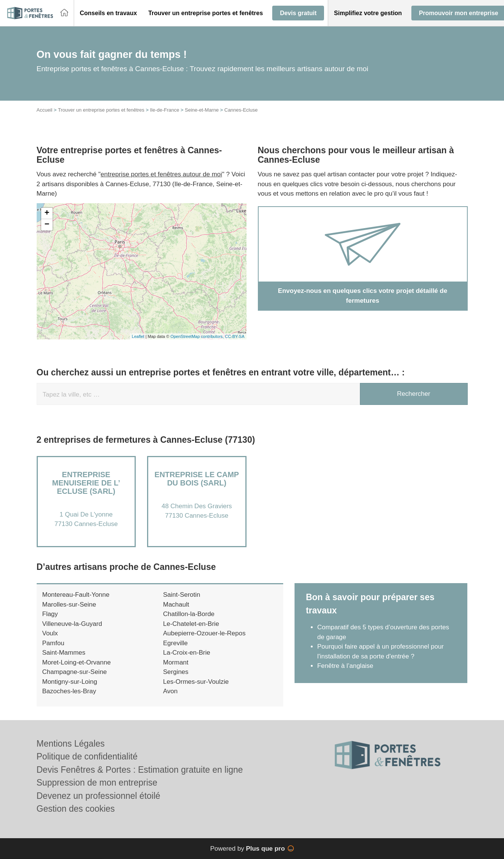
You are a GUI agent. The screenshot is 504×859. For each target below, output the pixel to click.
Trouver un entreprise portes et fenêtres (101, 110)
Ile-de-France (165, 110)
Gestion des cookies (76, 809)
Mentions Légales (71, 744)
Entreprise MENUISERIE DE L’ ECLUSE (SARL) (86, 483)
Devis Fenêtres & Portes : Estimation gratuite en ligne (140, 770)
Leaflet (138, 336)
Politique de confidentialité (87, 756)
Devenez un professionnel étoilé (98, 796)
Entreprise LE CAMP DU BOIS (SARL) (197, 479)
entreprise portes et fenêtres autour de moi (161, 174)
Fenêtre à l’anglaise (345, 666)
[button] (108, 13)
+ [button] (47, 213)
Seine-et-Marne (202, 110)
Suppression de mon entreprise (97, 783)
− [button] (47, 225)
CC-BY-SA (235, 336)
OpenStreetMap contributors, (198, 336)
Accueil (45, 110)
